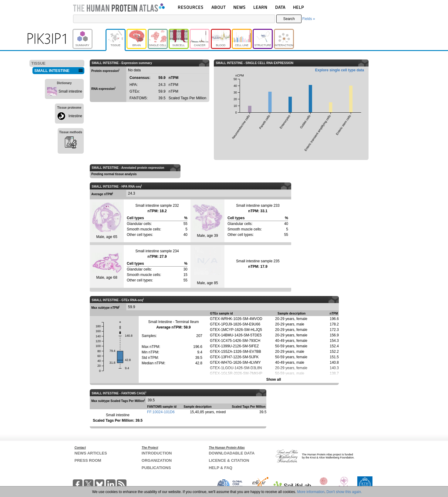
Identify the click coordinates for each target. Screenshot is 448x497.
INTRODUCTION (157, 453)
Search (289, 19)
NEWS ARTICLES (91, 453)
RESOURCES (191, 7)
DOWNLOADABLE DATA (232, 453)
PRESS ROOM (88, 460)
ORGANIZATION (157, 460)
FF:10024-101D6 (161, 412)
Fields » (308, 19)
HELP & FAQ (221, 468)
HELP (298, 7)
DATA (280, 7)
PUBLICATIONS (156, 468)
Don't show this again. (344, 492)
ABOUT (219, 7)
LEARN (260, 7)
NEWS (239, 7)
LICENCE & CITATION (229, 460)
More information (311, 492)
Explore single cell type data (340, 70)
